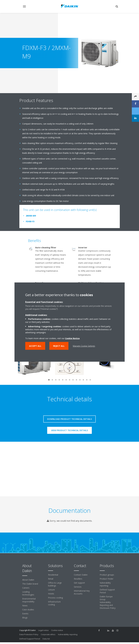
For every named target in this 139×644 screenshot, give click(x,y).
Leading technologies (28, 593)
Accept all (35, 346)
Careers (26, 588)
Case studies (28, 610)
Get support (79, 583)
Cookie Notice (72, 338)
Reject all (59, 346)
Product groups (107, 575)
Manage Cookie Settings (84, 346)
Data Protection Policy (29, 634)
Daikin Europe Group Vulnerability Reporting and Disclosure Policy (108, 602)
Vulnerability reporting (105, 584)
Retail (51, 579)
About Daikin (28, 580)
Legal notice (43, 630)
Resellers (78, 579)
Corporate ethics (48, 634)
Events (25, 614)
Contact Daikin (81, 575)
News (25, 606)
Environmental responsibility (29, 600)
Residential (53, 575)
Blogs (25, 618)
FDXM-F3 (30, 221)
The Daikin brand (30, 584)
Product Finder (107, 579)
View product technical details (69, 430)
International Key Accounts (82, 592)
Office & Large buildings (55, 584)
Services (78, 587)
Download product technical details (69, 419)
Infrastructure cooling (54, 603)
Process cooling (55, 598)
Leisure (51, 590)
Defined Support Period (107, 591)
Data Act (46, 639)
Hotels (51, 594)
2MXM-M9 (31, 216)
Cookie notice (57, 630)
